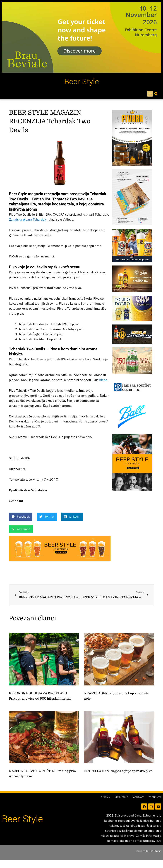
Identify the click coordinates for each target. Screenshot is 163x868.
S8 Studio (155, 851)
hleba (103, 380)
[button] (150, 94)
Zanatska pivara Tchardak (27, 219)
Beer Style (82, 82)
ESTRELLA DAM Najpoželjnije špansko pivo (118, 771)
